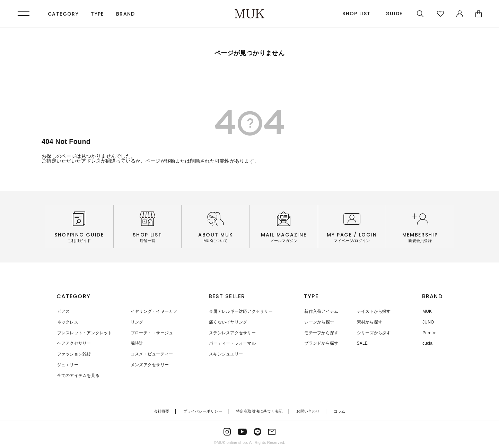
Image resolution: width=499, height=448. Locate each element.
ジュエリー (67, 363)
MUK (427, 311)
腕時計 (135, 343)
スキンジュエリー (225, 353)
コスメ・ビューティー (150, 353)
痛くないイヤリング (227, 322)
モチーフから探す (321, 332)
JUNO (428, 322)
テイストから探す (373, 311)
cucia (427, 343)
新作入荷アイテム (321, 311)
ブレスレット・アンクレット (84, 332)
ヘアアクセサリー (73, 343)
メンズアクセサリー (148, 363)
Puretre (429, 332)
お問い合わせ (308, 410)
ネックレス (67, 322)
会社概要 (162, 410)
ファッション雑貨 (73, 353)
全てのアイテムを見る (78, 374)
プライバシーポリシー (203, 410)
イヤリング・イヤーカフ (152, 311)
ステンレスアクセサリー (232, 332)
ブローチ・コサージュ (150, 332)
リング (135, 322)
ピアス (63, 311)
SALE (361, 343)
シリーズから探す (373, 332)
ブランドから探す (321, 343)
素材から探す (368, 322)
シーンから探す (319, 322)
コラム (340, 410)
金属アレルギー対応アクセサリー (240, 311)
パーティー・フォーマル (232, 343)
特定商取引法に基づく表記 (259, 410)
